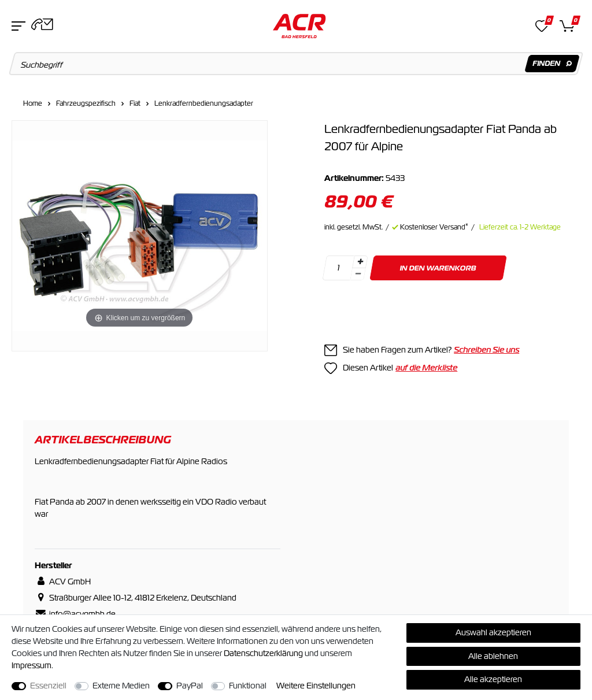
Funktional (248, 686)
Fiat (135, 103)
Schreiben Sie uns (486, 350)
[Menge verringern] (358, 274)
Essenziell (48, 686)
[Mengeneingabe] (338, 268)
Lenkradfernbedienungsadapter (204, 103)
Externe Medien (121, 686)
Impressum (32, 665)
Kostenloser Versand (434, 227)
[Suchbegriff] (296, 64)
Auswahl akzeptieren (493, 632)
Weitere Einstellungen (316, 686)
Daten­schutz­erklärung (263, 653)
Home (33, 103)
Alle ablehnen (493, 656)
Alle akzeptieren (493, 679)
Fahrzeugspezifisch (86, 103)
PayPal (190, 686)
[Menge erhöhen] (360, 262)
